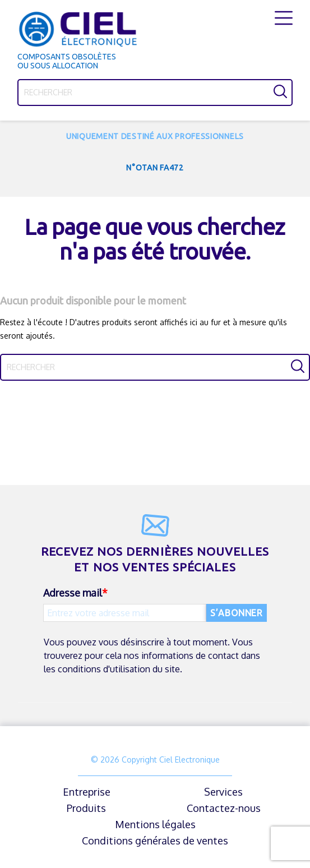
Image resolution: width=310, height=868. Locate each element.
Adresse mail (73, 593)
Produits (86, 808)
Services (223, 792)
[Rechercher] (155, 93)
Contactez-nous (224, 808)
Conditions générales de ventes (155, 841)
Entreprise (87, 792)
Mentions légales (155, 824)
